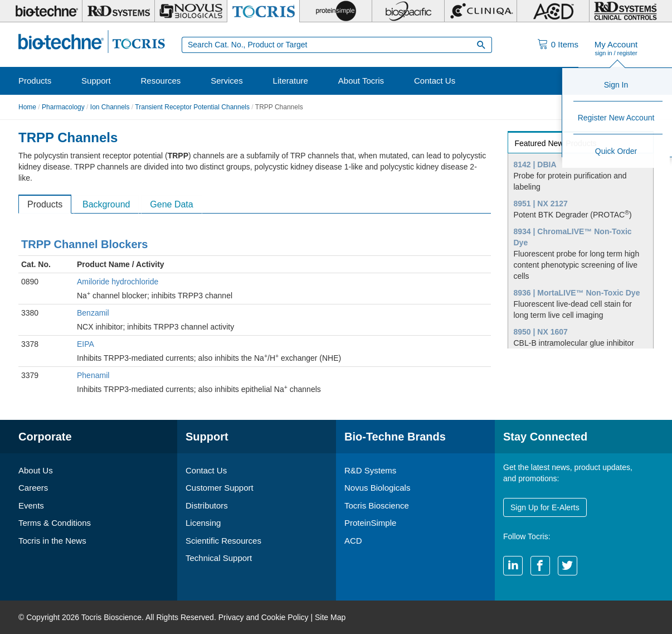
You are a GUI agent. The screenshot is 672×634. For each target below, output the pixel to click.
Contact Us (435, 81)
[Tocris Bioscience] (263, 11)
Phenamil (93, 375)
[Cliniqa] (481, 11)
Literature (291, 81)
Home (27, 107)
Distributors (207, 505)
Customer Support (220, 488)
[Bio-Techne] (46, 11)
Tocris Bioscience (377, 505)
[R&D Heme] (625, 11)
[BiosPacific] (408, 11)
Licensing (203, 523)
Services (227, 81)
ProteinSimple (370, 523)
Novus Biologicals (377, 488)
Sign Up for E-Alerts (545, 507)
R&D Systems (370, 470)
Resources (161, 81)
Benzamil (93, 313)
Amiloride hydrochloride (118, 282)
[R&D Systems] (118, 11)
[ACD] (553, 11)
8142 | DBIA (535, 164)
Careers (33, 488)
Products (35, 81)
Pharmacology (63, 107)
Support (96, 81)
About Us (36, 470)
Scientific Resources (223, 541)
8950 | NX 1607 (541, 332)
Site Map (330, 617)
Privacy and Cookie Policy (264, 617)
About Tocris (361, 81)
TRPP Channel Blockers (84, 244)
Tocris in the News (52, 541)
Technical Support (219, 558)
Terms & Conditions (55, 523)
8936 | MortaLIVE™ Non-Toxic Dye (577, 293)
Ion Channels (110, 107)
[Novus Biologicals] (191, 11)
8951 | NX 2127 (541, 204)
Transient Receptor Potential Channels (192, 107)
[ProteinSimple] (336, 11)
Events (31, 505)
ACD (353, 541)
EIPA (86, 344)
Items (565, 44)
